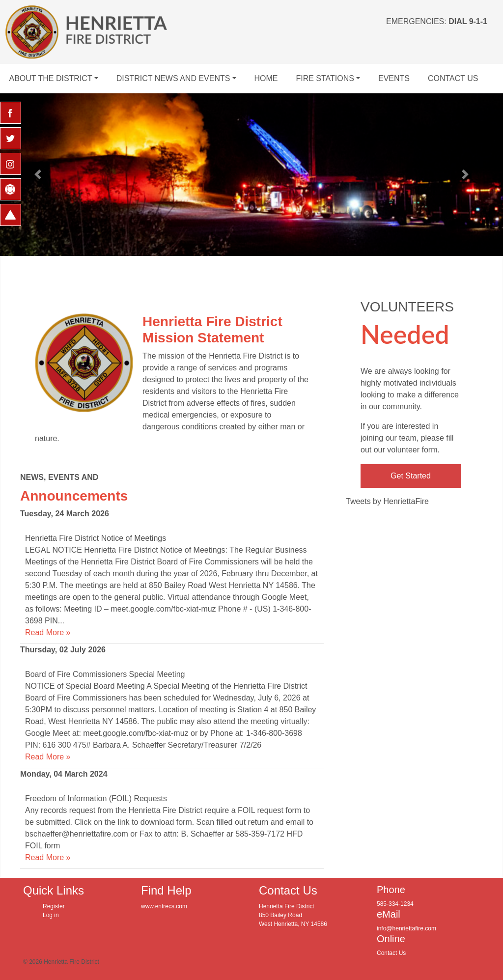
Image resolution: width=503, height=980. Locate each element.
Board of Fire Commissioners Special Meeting (105, 674)
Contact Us (453, 78)
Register (54, 906)
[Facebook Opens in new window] (11, 113)
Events (394, 78)
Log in (51, 915)
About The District (50, 78)
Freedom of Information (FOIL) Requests (96, 798)
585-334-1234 (395, 904)
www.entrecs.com (164, 906)
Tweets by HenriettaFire (387, 501)
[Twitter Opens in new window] (11, 138)
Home (266, 78)
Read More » (48, 632)
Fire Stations (325, 78)
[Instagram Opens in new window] (11, 164)
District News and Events (173, 78)
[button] (38, 175)
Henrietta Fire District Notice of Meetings (96, 538)
